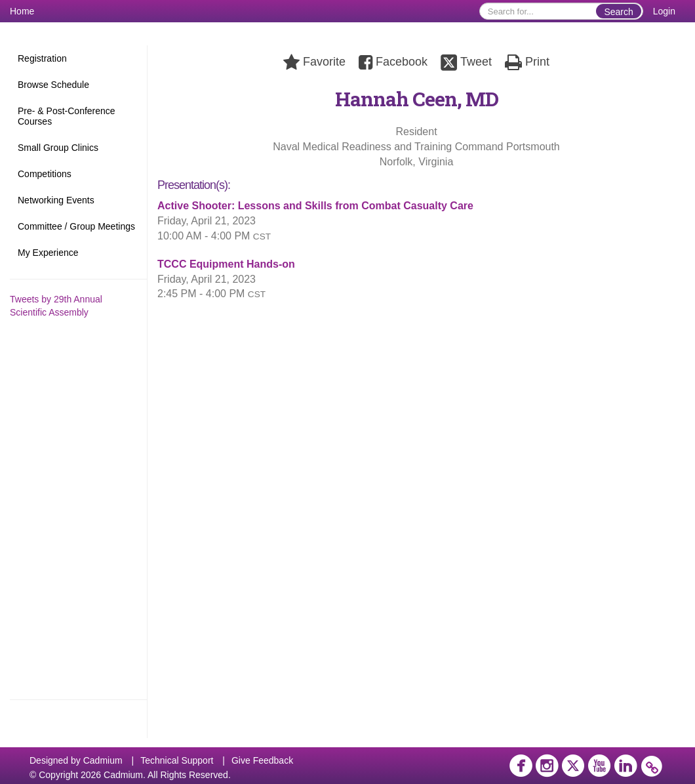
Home (22, 11)
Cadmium (103, 760)
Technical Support (177, 760)
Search (618, 12)
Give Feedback (262, 760)
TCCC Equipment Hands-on (226, 264)
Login (664, 11)
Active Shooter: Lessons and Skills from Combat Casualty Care (315, 206)
